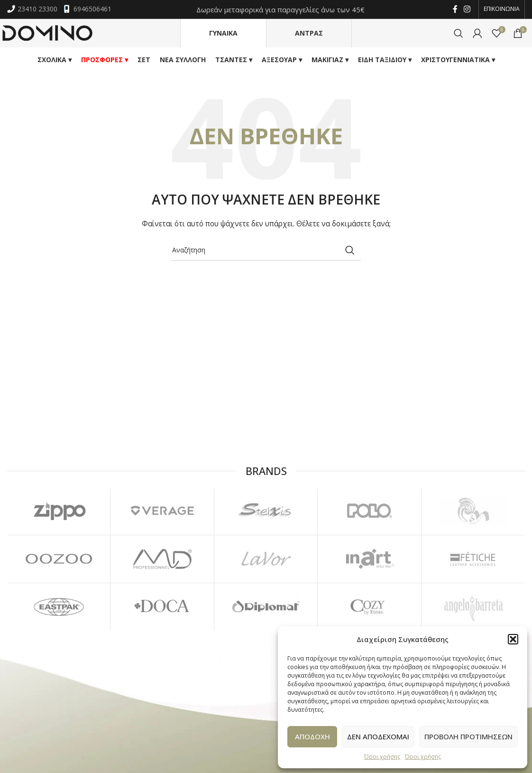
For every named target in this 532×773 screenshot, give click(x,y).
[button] (513, 639)
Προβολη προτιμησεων (468, 736)
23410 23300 (33, 9)
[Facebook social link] (455, 9)
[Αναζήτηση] (459, 34)
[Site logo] (47, 33)
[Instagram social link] (467, 9)
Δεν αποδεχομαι (378, 736)
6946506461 (87, 9)
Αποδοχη (312, 736)
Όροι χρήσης (382, 757)
